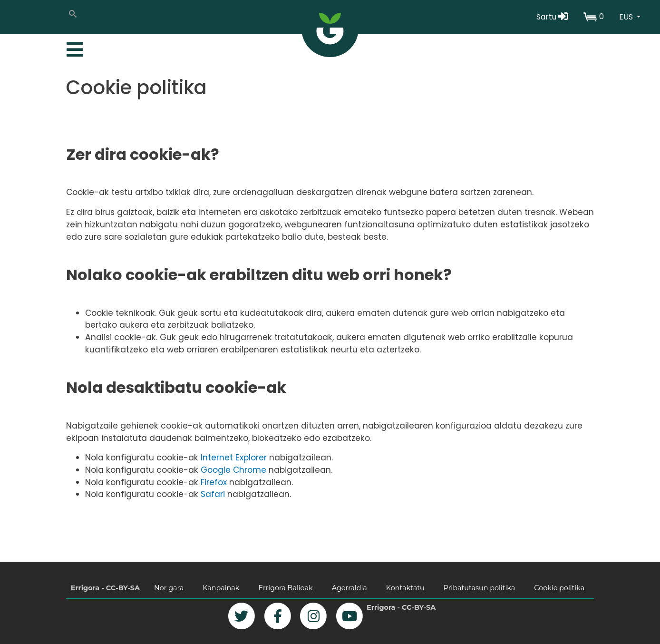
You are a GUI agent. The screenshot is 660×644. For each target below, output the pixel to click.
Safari (213, 494)
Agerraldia (349, 588)
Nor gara (169, 588)
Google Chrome (233, 470)
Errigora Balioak (285, 588)
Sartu (552, 17)
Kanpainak (221, 588)
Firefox (214, 482)
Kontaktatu (405, 588)
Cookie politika (559, 588)
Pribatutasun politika (480, 588)
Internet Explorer (234, 458)
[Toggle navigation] (74, 47)
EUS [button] (627, 17)
